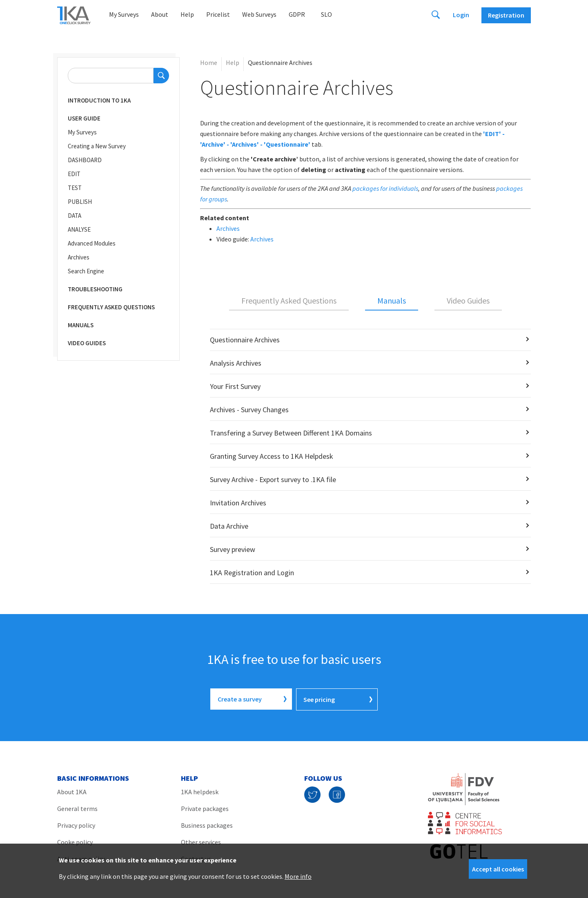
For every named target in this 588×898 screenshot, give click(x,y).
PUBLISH (80, 202)
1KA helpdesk (200, 791)
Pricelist (218, 14)
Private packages (205, 808)
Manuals (81, 325)
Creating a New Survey (97, 146)
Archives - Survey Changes (249, 410)
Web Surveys (259, 14)
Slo (326, 14)
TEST (75, 188)
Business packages (207, 824)
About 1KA (72, 791)
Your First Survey (235, 386)
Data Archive (229, 526)
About (160, 14)
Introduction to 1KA (99, 100)
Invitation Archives (238, 503)
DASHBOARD (85, 160)
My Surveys (124, 14)
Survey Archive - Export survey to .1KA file (273, 479)
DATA (75, 216)
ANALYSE (79, 229)
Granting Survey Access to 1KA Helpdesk (272, 456)
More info (298, 876)
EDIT (74, 174)
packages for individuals (385, 188)
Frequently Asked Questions (111, 307)
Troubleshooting (95, 289)
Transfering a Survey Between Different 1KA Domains (291, 433)
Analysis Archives (236, 363)
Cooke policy (75, 841)
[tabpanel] (365, 456)
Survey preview (233, 549)
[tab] (289, 301)
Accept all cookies (498, 869)
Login (461, 15)
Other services (201, 841)
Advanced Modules (92, 243)
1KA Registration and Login (252, 573)
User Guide (84, 118)
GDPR (297, 14)
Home (209, 63)
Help (187, 14)
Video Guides (87, 343)
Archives (79, 257)
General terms (77, 808)
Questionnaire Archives (245, 340)
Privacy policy (76, 824)
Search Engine (86, 271)
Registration (506, 15)
